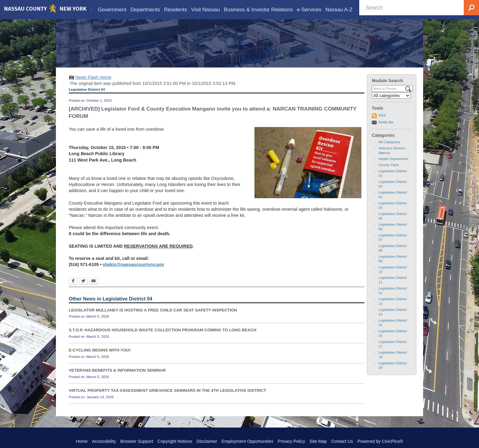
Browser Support (137, 441)
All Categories (389, 151)
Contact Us (342, 441)
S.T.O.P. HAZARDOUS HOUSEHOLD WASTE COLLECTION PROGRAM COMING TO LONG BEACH (163, 339)
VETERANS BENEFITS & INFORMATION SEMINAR (117, 379)
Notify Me (386, 131)
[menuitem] (112, 10)
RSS (382, 124)
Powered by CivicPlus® (380, 441)
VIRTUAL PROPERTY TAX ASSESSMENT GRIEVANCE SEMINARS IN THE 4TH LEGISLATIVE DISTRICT (167, 399)
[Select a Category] (391, 104)
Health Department (393, 168)
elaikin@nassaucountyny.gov (133, 273)
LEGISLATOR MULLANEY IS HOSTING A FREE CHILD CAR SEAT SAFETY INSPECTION (153, 319)
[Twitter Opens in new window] (83, 290)
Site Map (318, 441)
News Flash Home (93, 86)
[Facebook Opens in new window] (73, 290)
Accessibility (104, 441)
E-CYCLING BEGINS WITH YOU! (100, 359)
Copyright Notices (175, 441)
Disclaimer (207, 441)
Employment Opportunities (247, 441)
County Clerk (389, 174)
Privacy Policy (291, 441)
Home (82, 441)
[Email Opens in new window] (93, 290)
